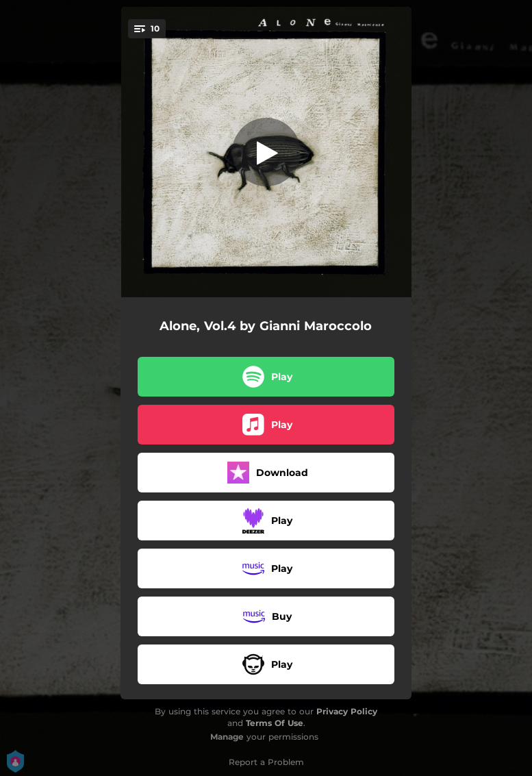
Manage (227, 737)
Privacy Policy (347, 711)
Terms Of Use (275, 723)
